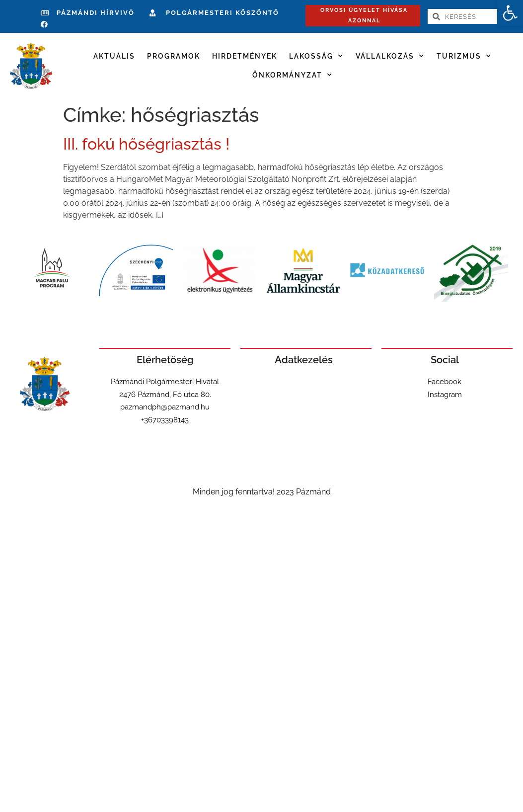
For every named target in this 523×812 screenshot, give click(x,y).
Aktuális (114, 56)
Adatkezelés (304, 360)
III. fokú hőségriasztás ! (146, 144)
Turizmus (464, 56)
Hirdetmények (245, 56)
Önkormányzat (293, 75)
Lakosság (316, 56)
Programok (174, 56)
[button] (510, 13)
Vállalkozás (390, 56)
